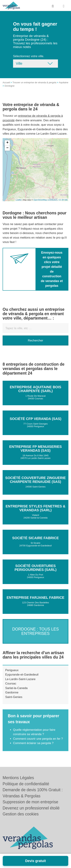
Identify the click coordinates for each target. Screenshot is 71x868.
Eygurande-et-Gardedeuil (22, 675)
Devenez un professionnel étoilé (31, 808)
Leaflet (19, 200)
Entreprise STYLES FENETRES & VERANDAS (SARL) (35, 508)
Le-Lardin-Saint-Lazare (20, 679)
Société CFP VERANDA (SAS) (36, 419)
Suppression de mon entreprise (30, 802)
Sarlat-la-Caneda (16, 688)
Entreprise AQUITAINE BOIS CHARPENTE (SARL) (35, 389)
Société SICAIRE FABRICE (35, 538)
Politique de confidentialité (26, 784)
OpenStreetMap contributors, (46, 200)
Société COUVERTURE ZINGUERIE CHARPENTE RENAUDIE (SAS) (35, 480)
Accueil (6, 82)
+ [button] (7, 143)
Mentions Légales (18, 778)
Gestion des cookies (21, 814)
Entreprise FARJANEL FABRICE (35, 598)
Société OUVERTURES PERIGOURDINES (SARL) (35, 568)
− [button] (7, 148)
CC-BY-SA (63, 200)
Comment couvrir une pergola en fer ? (38, 739)
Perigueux (12, 670)
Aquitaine (64, 82)
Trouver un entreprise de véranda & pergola (34, 82)
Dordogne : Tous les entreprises (35, 631)
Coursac (11, 684)
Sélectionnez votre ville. (29, 56)
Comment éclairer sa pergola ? (33, 743)
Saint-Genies (14, 697)
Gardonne (12, 692)
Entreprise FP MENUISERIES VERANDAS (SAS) (35, 449)
